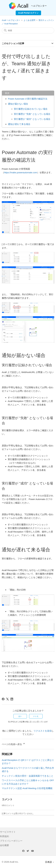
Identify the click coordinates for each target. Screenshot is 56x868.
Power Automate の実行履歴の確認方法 (28, 99)
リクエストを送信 (43, 731)
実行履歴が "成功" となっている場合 (32, 119)
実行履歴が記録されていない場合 (31, 109)
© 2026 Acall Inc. (10, 862)
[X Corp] (7, 699)
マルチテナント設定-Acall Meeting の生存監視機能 (27, 788)
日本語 (50, 862)
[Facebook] (3, 699)
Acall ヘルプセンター (11, 20)
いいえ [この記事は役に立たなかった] (36, 716)
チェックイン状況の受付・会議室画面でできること (28, 776)
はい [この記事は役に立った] (20, 716)
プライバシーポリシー (11, 841)
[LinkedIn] (12, 699)
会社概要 (4, 845)
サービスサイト (8, 832)
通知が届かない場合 (18, 104)
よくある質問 (29, 20)
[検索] (28, 30)
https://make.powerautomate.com (21, 172)
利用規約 (4, 836)
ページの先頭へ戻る (14, 744)
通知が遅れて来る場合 (19, 124)
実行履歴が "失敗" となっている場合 (32, 114)
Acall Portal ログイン (28, 13)
